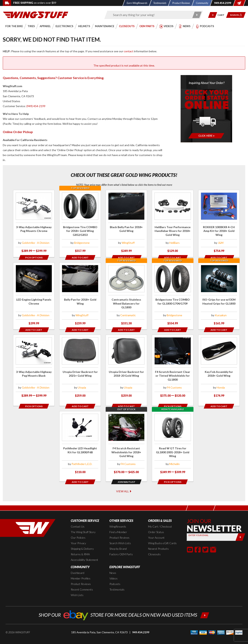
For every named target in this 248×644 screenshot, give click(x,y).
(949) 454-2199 (36, 106)
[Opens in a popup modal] (34, 257)
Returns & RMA (80, 547)
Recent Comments (82, 582)
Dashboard (78, 565)
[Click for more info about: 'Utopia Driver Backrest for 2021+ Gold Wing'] (80, 368)
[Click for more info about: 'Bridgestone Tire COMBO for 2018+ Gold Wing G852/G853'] (80, 223)
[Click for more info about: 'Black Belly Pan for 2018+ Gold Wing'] (126, 223)
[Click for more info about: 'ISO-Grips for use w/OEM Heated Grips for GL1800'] (219, 296)
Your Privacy (78, 536)
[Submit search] (197, 15)
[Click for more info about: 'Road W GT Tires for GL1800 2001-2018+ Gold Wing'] (173, 440)
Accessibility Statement (84, 552)
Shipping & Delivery (82, 541)
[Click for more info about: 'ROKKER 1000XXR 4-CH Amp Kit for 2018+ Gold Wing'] (219, 223)
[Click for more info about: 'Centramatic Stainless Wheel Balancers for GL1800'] (126, 296)
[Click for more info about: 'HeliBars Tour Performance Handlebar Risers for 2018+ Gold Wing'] (173, 223)
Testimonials (117, 582)
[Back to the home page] (36, 15)
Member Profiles (81, 571)
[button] (213, 15)
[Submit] (240, 530)
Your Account (156, 530)
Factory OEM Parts (121, 547)
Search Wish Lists (120, 536)
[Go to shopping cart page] (222, 15)
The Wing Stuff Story (83, 525)
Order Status (156, 525)
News (113, 565)
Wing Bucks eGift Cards (162, 536)
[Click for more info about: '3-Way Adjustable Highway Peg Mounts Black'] (34, 368)
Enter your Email (199, 528)
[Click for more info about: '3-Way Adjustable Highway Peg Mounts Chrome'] (34, 223)
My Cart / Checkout (160, 519)
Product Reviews (119, 530)
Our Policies (78, 530)
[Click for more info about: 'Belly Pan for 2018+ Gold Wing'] (80, 296)
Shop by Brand (118, 541)
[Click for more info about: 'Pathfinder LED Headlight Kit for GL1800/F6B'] (80, 440)
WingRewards (118, 519)
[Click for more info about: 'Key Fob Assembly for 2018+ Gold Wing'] (219, 368)
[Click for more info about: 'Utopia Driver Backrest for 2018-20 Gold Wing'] (126, 368)
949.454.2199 (141, 625)
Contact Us (78, 519)
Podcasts (115, 577)
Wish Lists (77, 588)
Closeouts (154, 547)
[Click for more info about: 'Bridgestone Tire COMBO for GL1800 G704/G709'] (173, 296)
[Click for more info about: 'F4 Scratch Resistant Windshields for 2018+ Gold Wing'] (126, 440)
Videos (113, 571)
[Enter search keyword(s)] (150, 15)
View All (124, 483)
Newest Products (158, 541)
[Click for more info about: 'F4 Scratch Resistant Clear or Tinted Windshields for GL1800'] (173, 368)
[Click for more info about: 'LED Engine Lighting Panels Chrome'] (34, 296)
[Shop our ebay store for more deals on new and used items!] (124, 607)
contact (129, 51)
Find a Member (118, 525)
